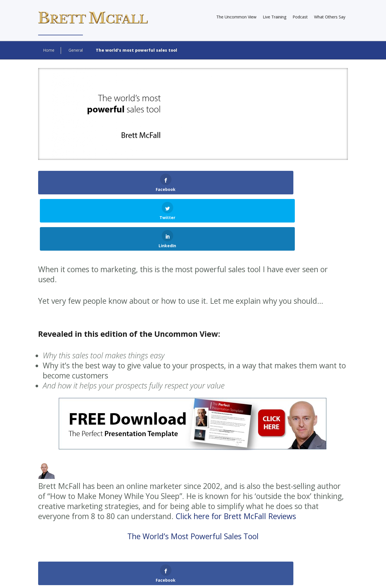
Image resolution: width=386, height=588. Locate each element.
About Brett (231, 578)
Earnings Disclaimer (263, 578)
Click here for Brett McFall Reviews (236, 460)
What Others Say (330, 17)
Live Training (274, 17)
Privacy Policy (298, 578)
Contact (339, 578)
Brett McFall (161, 565)
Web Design (111, 570)
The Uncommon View (236, 17)
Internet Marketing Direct (182, 570)
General (76, 50)
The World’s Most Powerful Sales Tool (193, 480)
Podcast (300, 17)
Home (49, 50)
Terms (321, 578)
